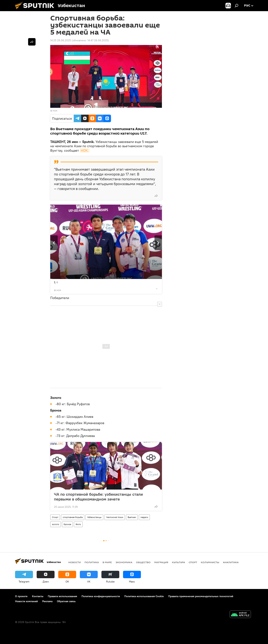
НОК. (85, 150)
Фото (78, 524)
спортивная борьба (73, 517)
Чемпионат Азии (115, 517)
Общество (143, 562)
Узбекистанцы (94, 517)
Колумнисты (210, 562)
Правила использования (62, 596)
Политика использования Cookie (144, 596)
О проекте (21, 596)
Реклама (47, 601)
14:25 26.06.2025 (61, 40)
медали (144, 517)
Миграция (161, 562)
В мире (107, 562)
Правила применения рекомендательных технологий (201, 596)
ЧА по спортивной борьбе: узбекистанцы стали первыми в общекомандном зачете (98, 497)
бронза (67, 524)
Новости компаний (26, 601)
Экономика (124, 562)
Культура (178, 562)
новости (75, 562)
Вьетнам (132, 517)
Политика (92, 562)
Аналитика (231, 562)
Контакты (38, 596)
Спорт (55, 517)
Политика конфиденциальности (101, 596)
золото (56, 524)
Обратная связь (66, 601)
